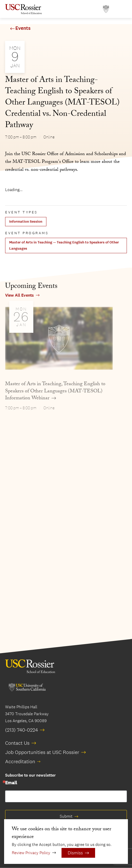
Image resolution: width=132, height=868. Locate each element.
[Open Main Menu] (122, 9)
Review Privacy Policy (31, 853)
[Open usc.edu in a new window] (106, 9)
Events (23, 28)
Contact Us (17, 743)
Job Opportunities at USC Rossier (42, 752)
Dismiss (75, 853)
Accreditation (20, 761)
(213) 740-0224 (22, 730)
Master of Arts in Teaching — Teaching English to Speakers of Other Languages (64, 245)
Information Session (26, 221)
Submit (66, 816)
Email (11, 783)
